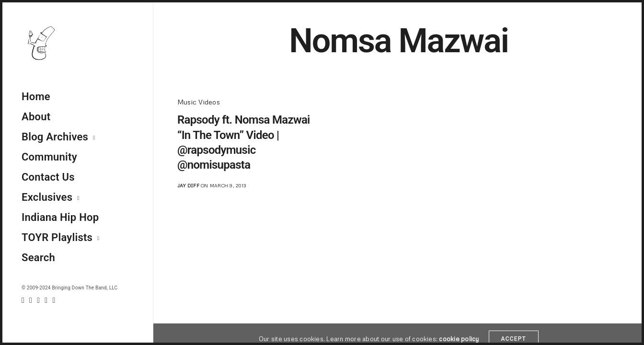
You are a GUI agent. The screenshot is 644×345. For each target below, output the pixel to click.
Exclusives (47, 197)
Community (49, 157)
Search (38, 258)
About (36, 117)
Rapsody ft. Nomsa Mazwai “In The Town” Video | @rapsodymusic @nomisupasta (244, 142)
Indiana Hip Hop (60, 217)
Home (36, 97)
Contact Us (48, 177)
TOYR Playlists (57, 237)
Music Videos (199, 102)
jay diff (188, 185)
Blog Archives (55, 137)
